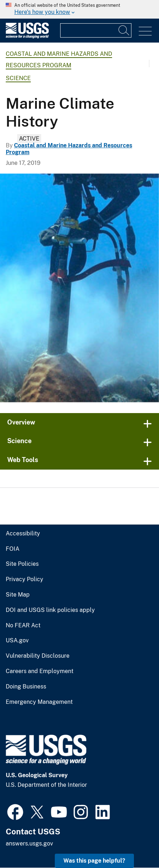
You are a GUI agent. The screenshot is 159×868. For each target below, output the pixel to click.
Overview (21, 422)
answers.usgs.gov (29, 844)
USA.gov (17, 641)
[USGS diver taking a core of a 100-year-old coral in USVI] (79, 288)
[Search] (124, 30)
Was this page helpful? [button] (94, 861)
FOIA (13, 549)
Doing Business (26, 687)
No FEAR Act (23, 626)
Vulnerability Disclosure (38, 656)
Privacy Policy (25, 579)
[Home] (27, 37)
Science (18, 78)
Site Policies (22, 564)
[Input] (96, 30)
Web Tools (23, 460)
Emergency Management (39, 702)
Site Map (18, 595)
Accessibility (23, 534)
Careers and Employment (40, 671)
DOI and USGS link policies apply (50, 610)
